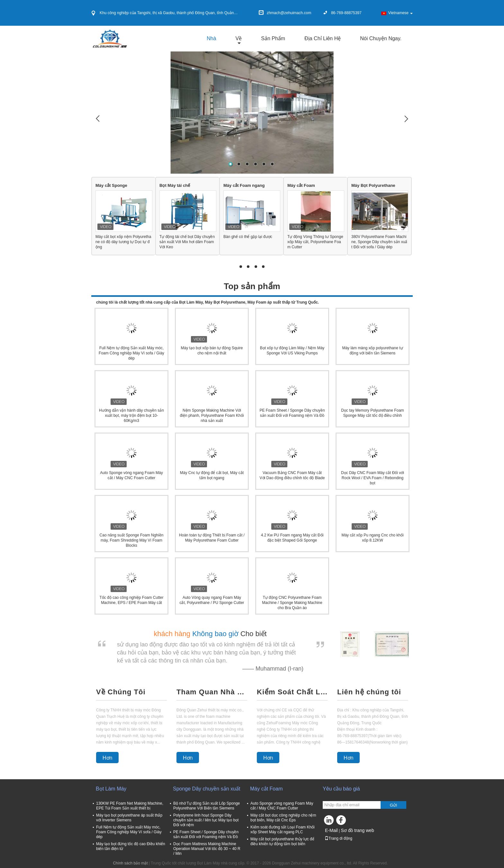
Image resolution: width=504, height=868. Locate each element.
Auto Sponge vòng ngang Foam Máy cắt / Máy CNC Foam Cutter (282, 806)
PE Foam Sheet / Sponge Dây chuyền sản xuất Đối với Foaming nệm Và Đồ (206, 834)
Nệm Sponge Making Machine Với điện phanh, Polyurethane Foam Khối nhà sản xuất (212, 416)
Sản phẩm (273, 38)
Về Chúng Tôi (121, 692)
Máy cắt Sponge (111, 185)
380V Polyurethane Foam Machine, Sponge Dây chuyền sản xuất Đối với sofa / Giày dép (379, 242)
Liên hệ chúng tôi (369, 692)
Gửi (393, 805)
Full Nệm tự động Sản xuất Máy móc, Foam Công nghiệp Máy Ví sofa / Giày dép (131, 353)
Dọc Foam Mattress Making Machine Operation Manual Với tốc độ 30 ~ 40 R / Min (207, 849)
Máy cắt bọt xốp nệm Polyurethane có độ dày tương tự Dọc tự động (123, 242)
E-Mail (331, 830)
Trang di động (338, 838)
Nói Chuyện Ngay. (381, 38)
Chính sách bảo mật (130, 863)
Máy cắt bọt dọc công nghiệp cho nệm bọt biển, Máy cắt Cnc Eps (283, 818)
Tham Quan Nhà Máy (212, 692)
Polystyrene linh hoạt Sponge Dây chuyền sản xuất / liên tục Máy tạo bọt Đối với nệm (206, 820)
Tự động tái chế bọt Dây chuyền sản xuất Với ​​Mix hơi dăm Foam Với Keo (187, 242)
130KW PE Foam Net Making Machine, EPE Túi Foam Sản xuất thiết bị (130, 806)
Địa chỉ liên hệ (323, 38)
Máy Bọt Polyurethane (373, 185)
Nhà (211, 38)
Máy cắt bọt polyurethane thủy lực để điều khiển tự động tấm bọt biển (282, 841)
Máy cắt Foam (301, 185)
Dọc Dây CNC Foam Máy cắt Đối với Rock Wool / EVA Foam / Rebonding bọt (373, 478)
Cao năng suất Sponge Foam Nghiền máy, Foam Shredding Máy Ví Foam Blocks (132, 540)
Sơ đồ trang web (357, 830)
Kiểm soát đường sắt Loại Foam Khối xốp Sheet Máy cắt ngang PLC (283, 830)
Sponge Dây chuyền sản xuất (207, 789)
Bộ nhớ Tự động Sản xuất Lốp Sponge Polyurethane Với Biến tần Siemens (207, 806)
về (239, 38)
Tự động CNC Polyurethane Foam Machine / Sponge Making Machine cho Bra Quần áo (292, 603)
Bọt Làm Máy (111, 789)
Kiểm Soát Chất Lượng (292, 692)
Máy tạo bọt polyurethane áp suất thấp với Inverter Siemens (129, 818)
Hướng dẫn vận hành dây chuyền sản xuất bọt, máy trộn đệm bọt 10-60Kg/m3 (131, 416)
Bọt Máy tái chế (175, 185)
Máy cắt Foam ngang (244, 185)
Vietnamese (401, 13)
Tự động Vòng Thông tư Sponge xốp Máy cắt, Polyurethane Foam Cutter (315, 242)
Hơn (107, 758)
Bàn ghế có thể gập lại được (248, 237)
